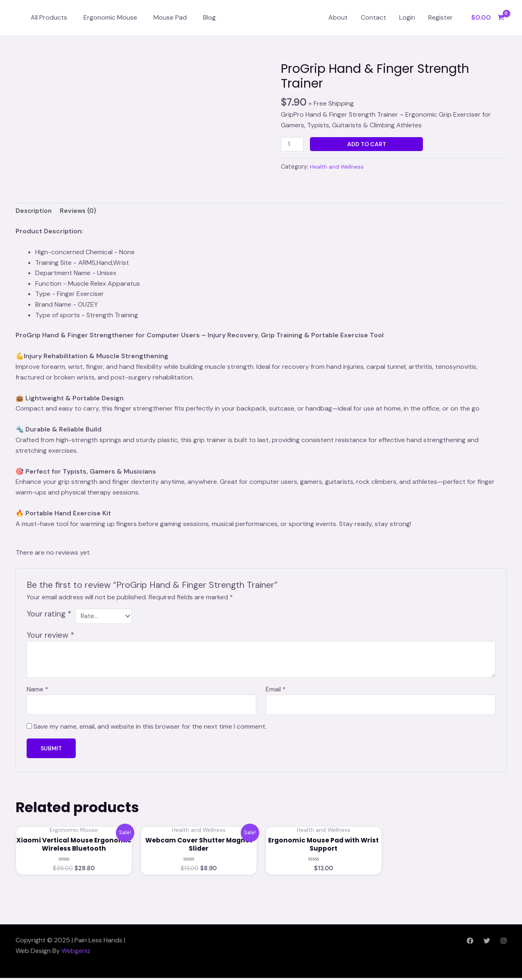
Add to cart (367, 144)
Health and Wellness (338, 167)
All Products (49, 17)
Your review (50, 635)
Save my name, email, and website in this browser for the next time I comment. (150, 728)
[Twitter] (487, 943)
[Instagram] (504, 943)
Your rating (49, 615)
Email (276, 690)
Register (441, 17)
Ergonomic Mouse (110, 17)
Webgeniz (76, 952)
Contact (373, 17)
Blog (209, 17)
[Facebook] (470, 943)
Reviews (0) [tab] (80, 212)
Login (407, 17)
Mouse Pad (170, 17)
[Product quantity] (293, 145)
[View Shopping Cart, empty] (488, 18)
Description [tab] (34, 212)
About (338, 17)
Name (37, 690)
